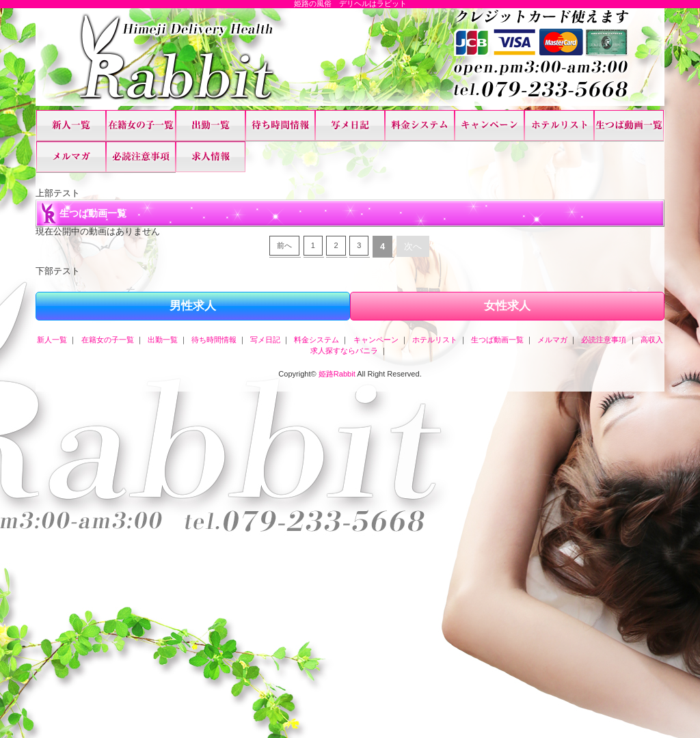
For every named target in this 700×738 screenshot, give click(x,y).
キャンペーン (489, 125)
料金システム (420, 125)
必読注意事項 (141, 157)
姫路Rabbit (337, 374)
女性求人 (507, 306)
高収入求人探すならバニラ (211, 157)
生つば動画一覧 (629, 125)
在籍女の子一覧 (141, 125)
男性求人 (193, 306)
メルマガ (71, 157)
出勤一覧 (211, 125)
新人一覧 (71, 125)
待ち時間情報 (280, 125)
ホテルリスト (559, 125)
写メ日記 (350, 125)
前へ (284, 245)
